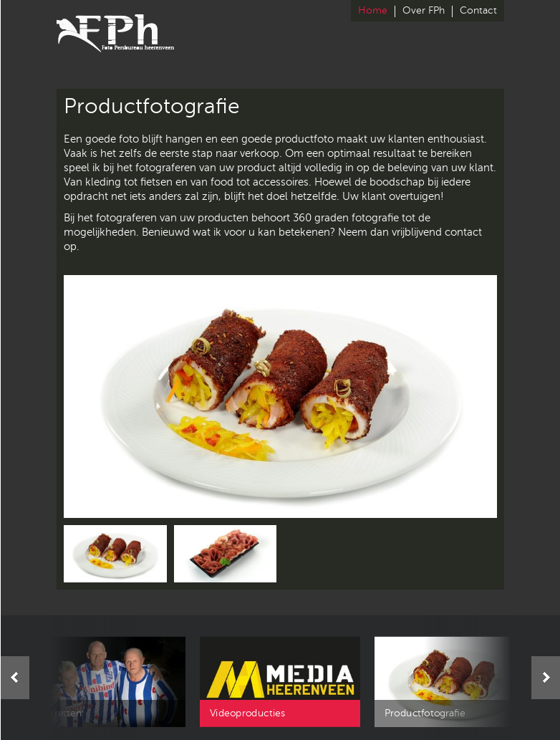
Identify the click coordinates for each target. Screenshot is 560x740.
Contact (478, 11)
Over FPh (424, 11)
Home (373, 11)
